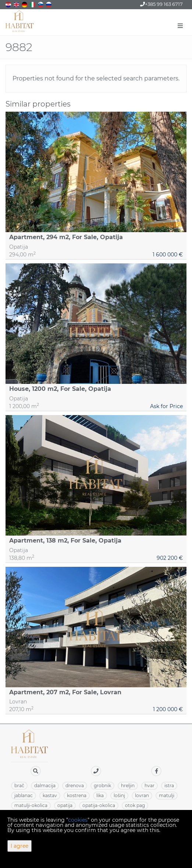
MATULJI (167, 795)
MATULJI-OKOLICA (31, 805)
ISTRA (169, 786)
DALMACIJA (45, 786)
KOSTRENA (77, 795)
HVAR (150, 786)
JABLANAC (24, 795)
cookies (78, 820)
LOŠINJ (119, 795)
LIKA (100, 795)
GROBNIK (102, 786)
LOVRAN (142, 795)
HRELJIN (128, 786)
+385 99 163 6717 (161, 4)
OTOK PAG (135, 805)
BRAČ (19, 786)
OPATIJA (65, 805)
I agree (19, 846)
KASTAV (50, 795)
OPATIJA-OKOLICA (99, 805)
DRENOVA (75, 786)
